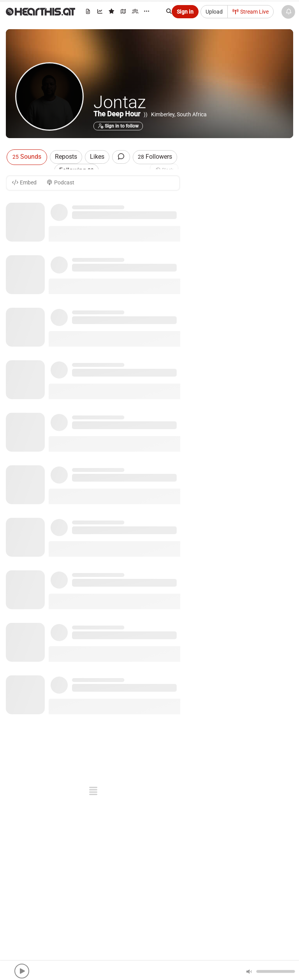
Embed (24, 182)
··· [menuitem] (147, 11)
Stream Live (251, 12)
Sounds (27, 157)
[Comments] (121, 157)
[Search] (173, 11)
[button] (22, 971)
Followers (155, 157)
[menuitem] (89, 13)
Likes (97, 157)
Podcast (61, 182)
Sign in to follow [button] (118, 126)
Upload (214, 12)
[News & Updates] (288, 12)
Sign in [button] (185, 12)
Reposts (66, 157)
